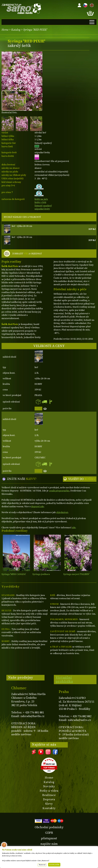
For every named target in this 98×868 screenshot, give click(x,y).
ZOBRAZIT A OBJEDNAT (27, 254)
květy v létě (40, 202)
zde (74, 528)
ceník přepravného (59, 491)
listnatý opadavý (43, 206)
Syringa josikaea (41, 574)
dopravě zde (37, 507)
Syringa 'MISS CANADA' (14, 574)
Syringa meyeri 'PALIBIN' (76, 574)
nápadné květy (42, 209)
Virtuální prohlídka (64, 679)
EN (91, 5)
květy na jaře (41, 199)
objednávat (62, 512)
